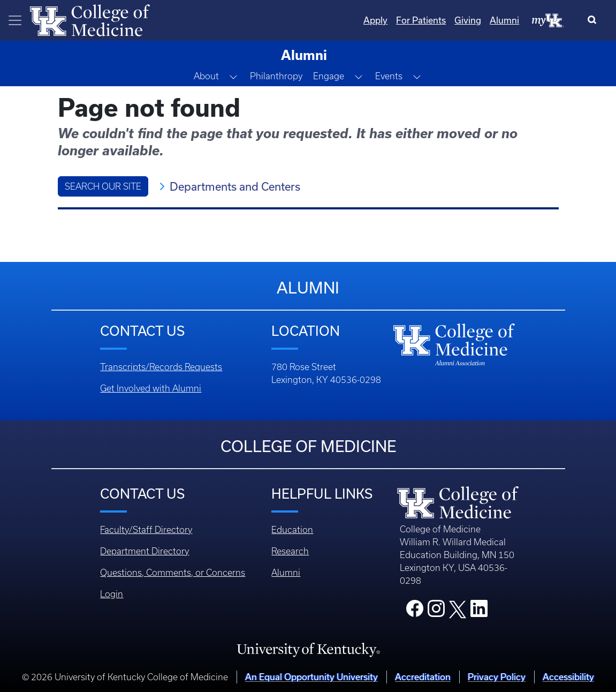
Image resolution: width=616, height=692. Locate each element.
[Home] (90, 19)
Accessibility (568, 677)
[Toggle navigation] (15, 20)
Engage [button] (329, 76)
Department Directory (145, 551)
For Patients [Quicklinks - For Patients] (421, 20)
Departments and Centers (235, 186)
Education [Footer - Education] (292, 530)
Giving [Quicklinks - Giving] (468, 20)
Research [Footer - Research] (290, 551)
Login (112, 594)
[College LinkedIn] (479, 612)
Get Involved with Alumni (151, 388)
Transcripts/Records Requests (161, 367)
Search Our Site (103, 186)
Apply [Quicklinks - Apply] (375, 20)
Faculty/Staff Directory (146, 530)
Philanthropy (276, 76)
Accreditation (423, 677)
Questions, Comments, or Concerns (173, 573)
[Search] (594, 20)
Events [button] (389, 76)
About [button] (206, 76)
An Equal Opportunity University (311, 677)
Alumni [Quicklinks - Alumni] (504, 20)
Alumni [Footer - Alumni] (286, 573)
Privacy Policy (497, 677)
